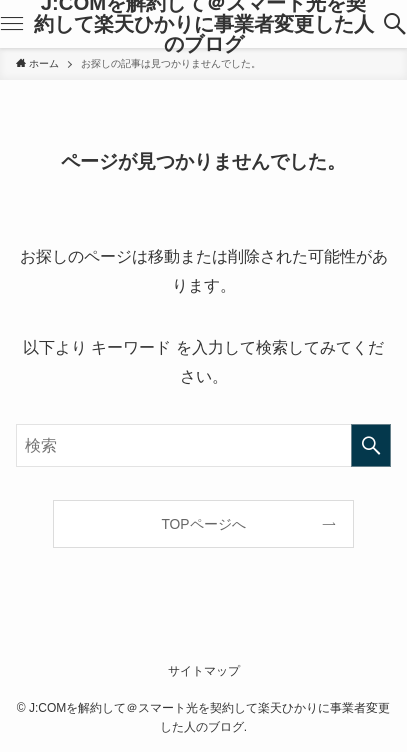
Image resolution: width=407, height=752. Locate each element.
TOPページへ (203, 524)
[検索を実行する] (371, 445)
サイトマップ (204, 671)
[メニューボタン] (12, 24)
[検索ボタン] (395, 24)
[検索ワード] (203, 445)
